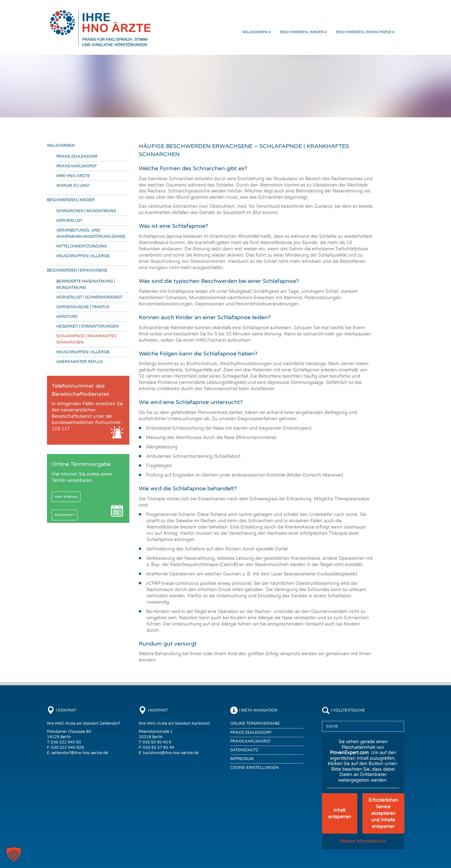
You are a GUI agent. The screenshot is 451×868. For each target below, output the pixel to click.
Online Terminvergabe (255, 723)
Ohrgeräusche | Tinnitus (83, 307)
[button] (14, 854)
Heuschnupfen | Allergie (83, 256)
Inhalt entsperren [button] (339, 814)
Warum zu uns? (73, 186)
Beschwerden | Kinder (303, 32)
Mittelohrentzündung (82, 246)
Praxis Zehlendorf (77, 156)
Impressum (242, 759)
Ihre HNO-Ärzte (73, 176)
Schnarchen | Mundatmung (86, 211)
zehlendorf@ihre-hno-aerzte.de (80, 753)
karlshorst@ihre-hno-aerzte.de (171, 753)
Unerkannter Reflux (80, 362)
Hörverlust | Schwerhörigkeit (89, 297)
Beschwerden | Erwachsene (365, 32)
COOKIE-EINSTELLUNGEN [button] (254, 768)
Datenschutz (244, 750)
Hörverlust (69, 221)
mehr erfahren (66, 497)
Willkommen (257, 32)
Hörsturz (67, 317)
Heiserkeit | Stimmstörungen (88, 326)
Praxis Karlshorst (77, 166)
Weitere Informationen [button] (363, 841)
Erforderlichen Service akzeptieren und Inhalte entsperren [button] (383, 813)
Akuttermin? (65, 515)
